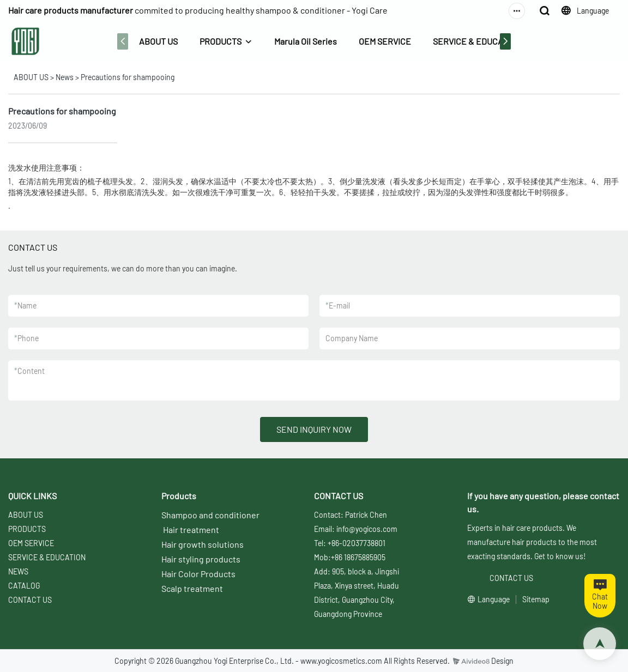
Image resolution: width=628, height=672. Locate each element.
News (65, 77)
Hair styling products (201, 559)
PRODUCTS (221, 41)
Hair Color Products (198, 574)
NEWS (18, 571)
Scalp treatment (192, 588)
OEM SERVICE (385, 41)
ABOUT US (158, 41)
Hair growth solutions (203, 544)
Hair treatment (191, 529)
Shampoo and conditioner (210, 515)
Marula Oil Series (306, 41)
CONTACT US (30, 600)
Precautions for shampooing (128, 77)
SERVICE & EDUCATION (477, 41)
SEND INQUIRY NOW (314, 429)
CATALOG (24, 586)
